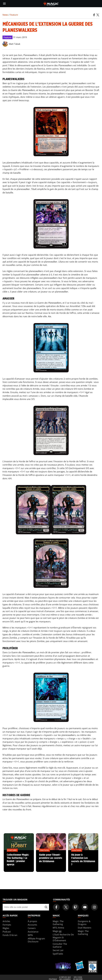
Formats (7, 925)
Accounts (32, 925)
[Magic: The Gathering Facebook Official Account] (56, 907)
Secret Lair (58, 950)
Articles (6, 921)
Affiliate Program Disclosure (36, 940)
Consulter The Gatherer (60, 945)
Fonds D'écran (10, 935)
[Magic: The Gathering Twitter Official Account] (66, 907)
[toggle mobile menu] (4, 4)
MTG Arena (58, 928)
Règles (6, 928)
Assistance (33, 932)
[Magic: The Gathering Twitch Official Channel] (75, 907)
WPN (30, 935)
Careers (32, 928)
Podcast (7, 932)
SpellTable (58, 954)
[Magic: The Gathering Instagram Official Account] (94, 907)
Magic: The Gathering (58, 923)
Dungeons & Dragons (84, 923)
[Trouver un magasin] (46, 907)
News (5, 15)
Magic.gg (57, 931)
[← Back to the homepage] (51, 3)
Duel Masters (85, 928)
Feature (14, 15)
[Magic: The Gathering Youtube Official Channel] (85, 907)
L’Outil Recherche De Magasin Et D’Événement (63, 938)
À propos (32, 921)
